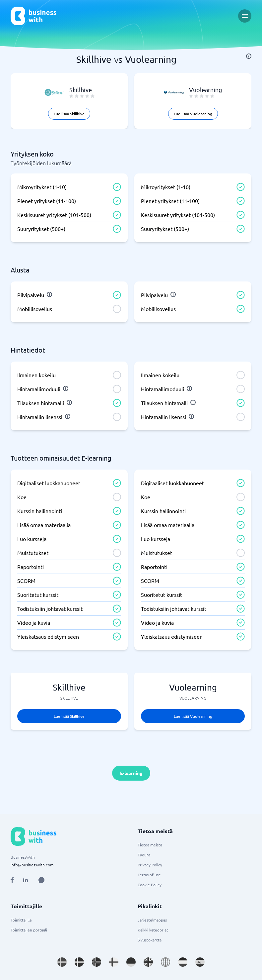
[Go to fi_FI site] (114, 962)
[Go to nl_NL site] (183, 962)
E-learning (131, 773)
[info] (249, 56)
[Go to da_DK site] (79, 962)
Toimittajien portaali (29, 930)
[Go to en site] (165, 962)
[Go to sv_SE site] (62, 962)
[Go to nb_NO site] (97, 962)
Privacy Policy (150, 865)
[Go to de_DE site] (131, 962)
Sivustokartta (150, 940)
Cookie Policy (150, 885)
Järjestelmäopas (152, 920)
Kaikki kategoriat (153, 930)
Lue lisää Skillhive (69, 114)
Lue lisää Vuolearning (193, 114)
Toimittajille (21, 920)
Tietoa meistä (150, 845)
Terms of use (149, 875)
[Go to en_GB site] (148, 962)
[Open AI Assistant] (41, 880)
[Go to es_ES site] (200, 962)
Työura (144, 855)
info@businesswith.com (32, 865)
